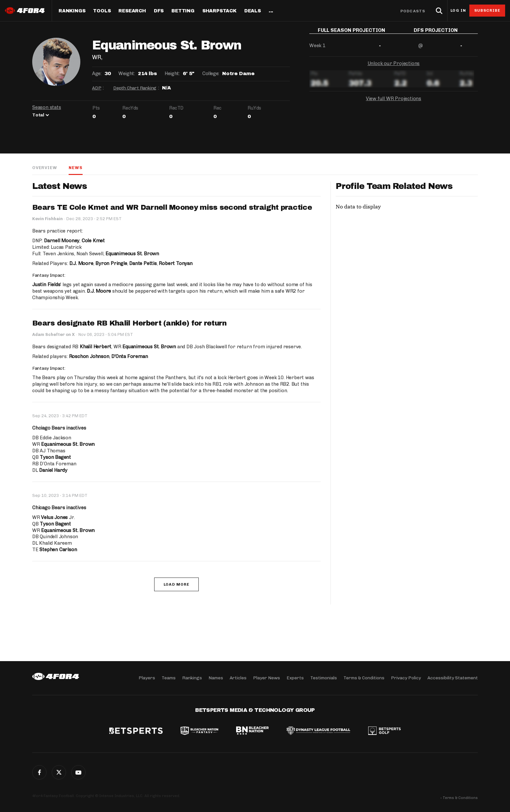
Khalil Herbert (95, 347)
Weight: (127, 73)
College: (211, 73)
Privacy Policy (406, 678)
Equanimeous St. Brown (132, 254)
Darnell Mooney (62, 241)
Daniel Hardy (53, 470)
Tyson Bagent (55, 457)
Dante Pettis (143, 263)
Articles (238, 678)
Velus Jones (54, 517)
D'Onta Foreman (129, 356)
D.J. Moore (81, 263)
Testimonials (324, 678)
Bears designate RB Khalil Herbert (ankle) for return (129, 323)
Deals (253, 11)
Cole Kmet (93, 241)
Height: (172, 73)
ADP (97, 88)
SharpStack (219, 11)
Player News (267, 678)
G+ (78, 772)
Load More (176, 584)
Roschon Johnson (89, 356)
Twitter (59, 772)
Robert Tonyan (175, 263)
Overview (45, 168)
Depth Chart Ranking (135, 88)
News (75, 168)
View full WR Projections (394, 103)
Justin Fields (46, 285)
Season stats (47, 107)
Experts (295, 678)
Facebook (39, 772)
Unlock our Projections (394, 68)
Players (147, 678)
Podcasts (413, 11)
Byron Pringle (111, 263)
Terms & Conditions (364, 678)
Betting (183, 11)
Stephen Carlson (58, 550)
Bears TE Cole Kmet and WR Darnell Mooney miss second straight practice (172, 207)
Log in (458, 11)
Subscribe (487, 10)
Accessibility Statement (453, 678)
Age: (97, 73)
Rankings (72, 11)
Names (216, 678)
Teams (169, 678)
